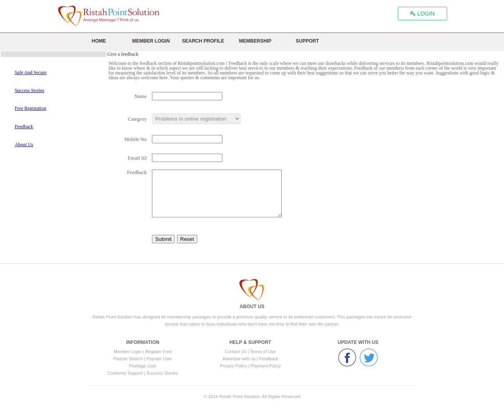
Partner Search (129, 359)
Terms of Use (263, 352)
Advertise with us (239, 359)
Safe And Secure (31, 72)
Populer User (159, 359)
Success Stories (29, 90)
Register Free (159, 352)
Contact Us (235, 352)
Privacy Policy (234, 366)
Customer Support (126, 373)
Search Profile (203, 41)
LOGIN (422, 14)
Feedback (24, 127)
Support (307, 41)
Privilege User (143, 366)
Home (99, 41)
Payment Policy (266, 366)
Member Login (151, 41)
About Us (24, 145)
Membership (255, 41)
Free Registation (30, 108)
